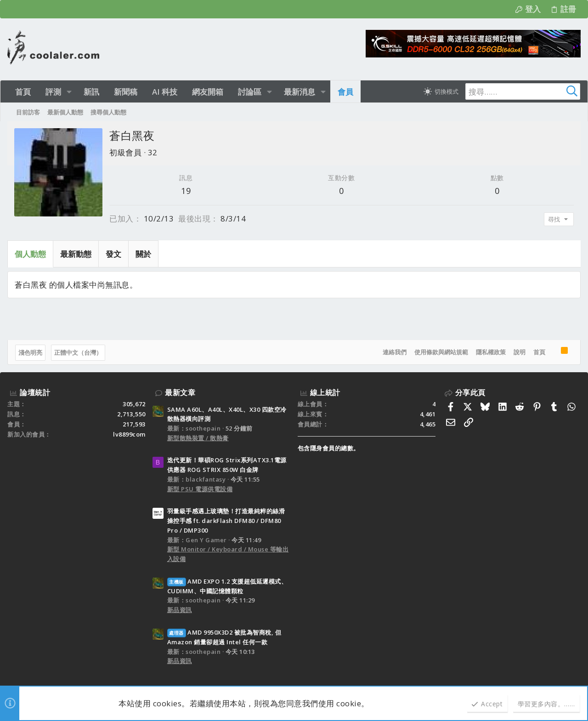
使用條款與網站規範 (441, 352)
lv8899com (129, 434)
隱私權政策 (491, 352)
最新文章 (180, 392)
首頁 (539, 352)
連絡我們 (395, 352)
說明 (520, 352)
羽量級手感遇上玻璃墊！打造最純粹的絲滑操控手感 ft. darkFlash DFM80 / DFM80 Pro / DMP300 (226, 521)
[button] (69, 92)
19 (186, 191)
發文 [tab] (113, 254)
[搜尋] (523, 91)
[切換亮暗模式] (441, 91)
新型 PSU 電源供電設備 (200, 489)
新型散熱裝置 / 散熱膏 (198, 438)
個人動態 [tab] (30, 254)
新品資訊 (180, 610)
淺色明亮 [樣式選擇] (30, 352)
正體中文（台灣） (78, 352)
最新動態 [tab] (76, 254)
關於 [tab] (143, 254)
